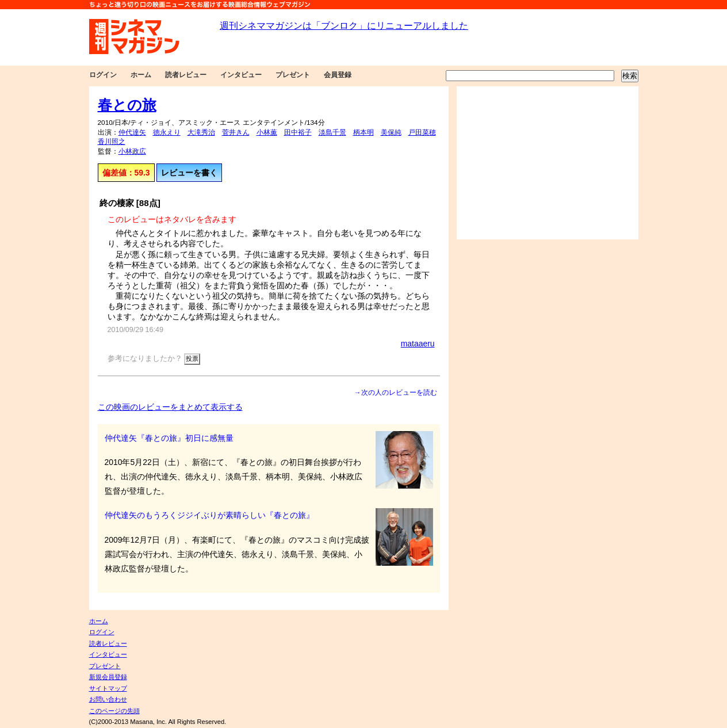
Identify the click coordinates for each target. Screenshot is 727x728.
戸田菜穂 (422, 132)
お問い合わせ (108, 699)
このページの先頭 (114, 711)
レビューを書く (189, 173)
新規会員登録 (108, 677)
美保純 (391, 132)
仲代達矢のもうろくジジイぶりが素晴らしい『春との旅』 (209, 515)
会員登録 (338, 75)
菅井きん (236, 132)
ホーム (141, 75)
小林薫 (267, 132)
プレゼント (293, 75)
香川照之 (112, 142)
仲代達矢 (132, 132)
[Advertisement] (548, 163)
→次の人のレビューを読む (396, 392)
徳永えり (167, 132)
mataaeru (418, 344)
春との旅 (127, 105)
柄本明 (363, 132)
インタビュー (241, 75)
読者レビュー (186, 75)
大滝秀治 (201, 132)
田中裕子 (298, 132)
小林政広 (132, 151)
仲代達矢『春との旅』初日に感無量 (169, 438)
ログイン (103, 75)
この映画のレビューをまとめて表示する (170, 407)
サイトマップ (108, 688)
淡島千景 (332, 132)
